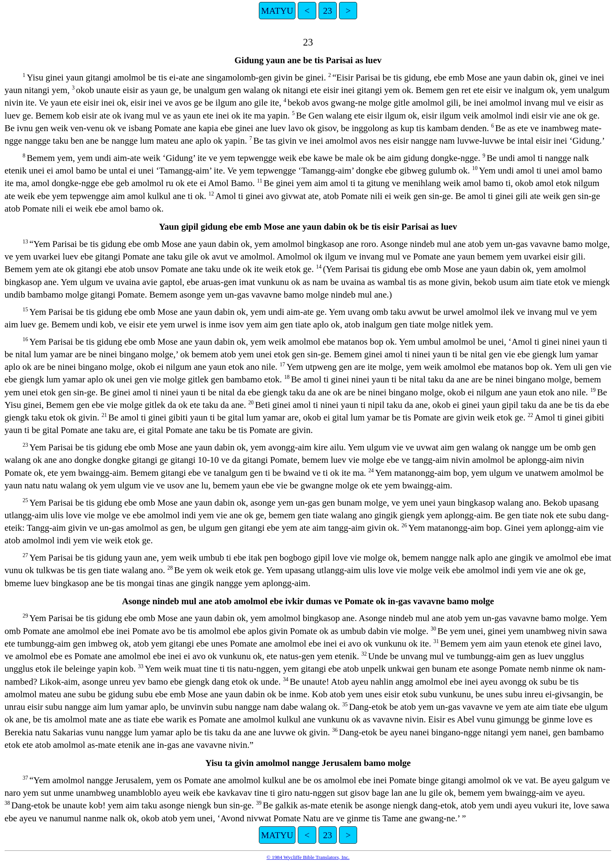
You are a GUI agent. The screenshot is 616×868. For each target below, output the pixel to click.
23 (327, 11)
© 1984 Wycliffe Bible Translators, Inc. (308, 857)
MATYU (277, 11)
